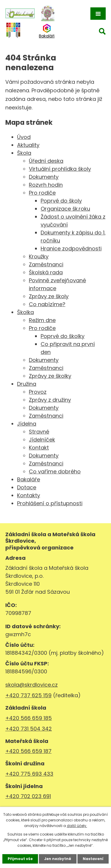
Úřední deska (46, 161)
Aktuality (28, 145)
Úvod (24, 137)
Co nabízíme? (47, 304)
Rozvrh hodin (46, 185)
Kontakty (29, 495)
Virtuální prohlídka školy (60, 169)
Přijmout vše (20, 859)
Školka (25, 312)
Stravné (39, 432)
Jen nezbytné (58, 859)
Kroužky (39, 256)
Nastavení (93, 859)
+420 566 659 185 (29, 718)
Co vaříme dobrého (55, 471)
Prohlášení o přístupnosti (50, 503)
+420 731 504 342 (29, 729)
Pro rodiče (42, 193)
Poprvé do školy (61, 201)
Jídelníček (42, 440)
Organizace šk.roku (65, 209)
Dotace (27, 487)
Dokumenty (44, 177)
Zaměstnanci (46, 264)
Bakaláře (29, 479)
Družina (27, 384)
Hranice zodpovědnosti (71, 248)
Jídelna (27, 424)
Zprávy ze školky (50, 376)
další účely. (77, 826)
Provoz (38, 392)
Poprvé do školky (63, 336)
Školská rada (46, 272)
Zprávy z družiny (50, 400)
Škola (24, 153)
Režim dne (42, 320)
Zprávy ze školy (49, 296)
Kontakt (39, 448)
